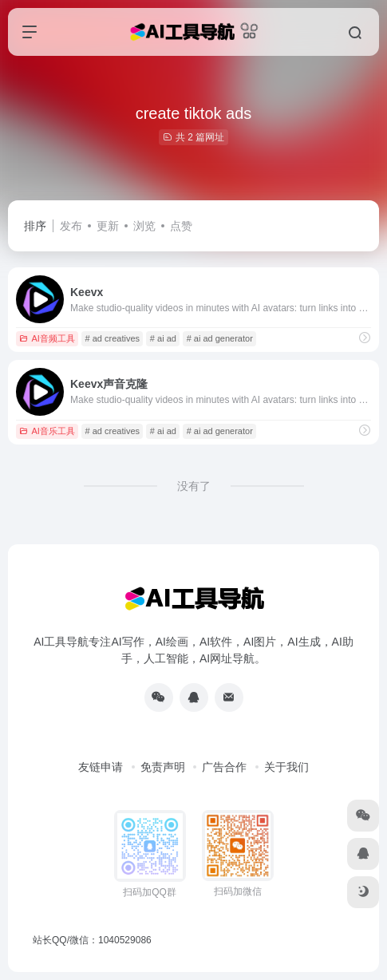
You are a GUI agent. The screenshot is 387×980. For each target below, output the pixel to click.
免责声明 (163, 767)
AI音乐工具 (47, 431)
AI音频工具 (47, 338)
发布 (71, 226)
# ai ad (163, 338)
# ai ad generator (220, 338)
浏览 (144, 226)
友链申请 (101, 767)
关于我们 (286, 767)
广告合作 (224, 767)
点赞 (181, 226)
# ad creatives (113, 338)
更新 (108, 226)
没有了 (194, 486)
